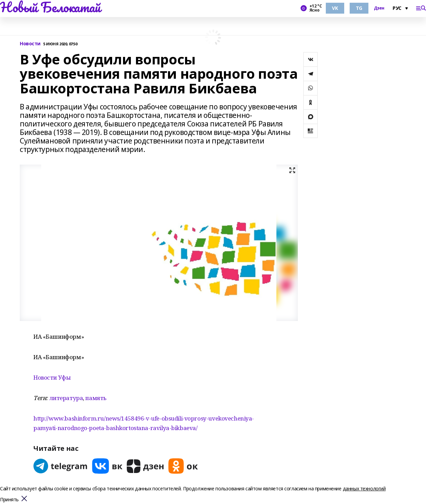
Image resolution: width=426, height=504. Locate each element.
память (96, 398)
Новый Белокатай (50, 7)
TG (359, 8)
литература (66, 398)
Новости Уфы (52, 377)
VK (335, 8)
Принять (9, 500)
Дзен (379, 8)
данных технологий (364, 488)
